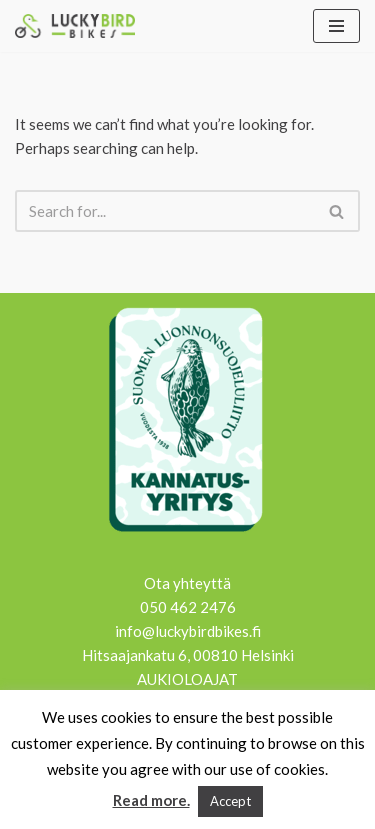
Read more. (151, 800)
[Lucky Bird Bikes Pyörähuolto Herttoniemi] (75, 26)
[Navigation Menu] (336, 26)
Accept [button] (230, 801)
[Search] (165, 211)
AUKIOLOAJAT (187, 679)
